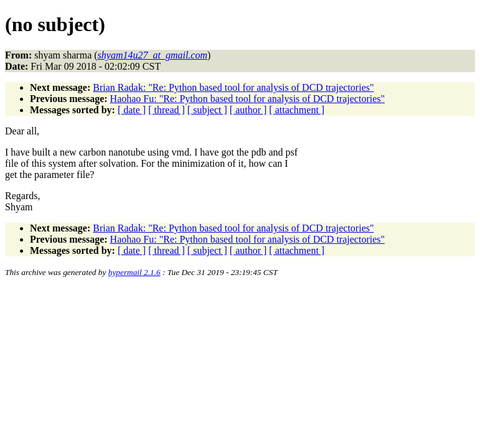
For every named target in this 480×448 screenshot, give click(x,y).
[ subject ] (207, 110)
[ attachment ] (297, 110)
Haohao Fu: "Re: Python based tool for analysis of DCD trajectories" (247, 99)
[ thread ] (167, 110)
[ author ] (248, 110)
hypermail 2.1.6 (134, 272)
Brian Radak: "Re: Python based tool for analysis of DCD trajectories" (233, 87)
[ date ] (132, 110)
